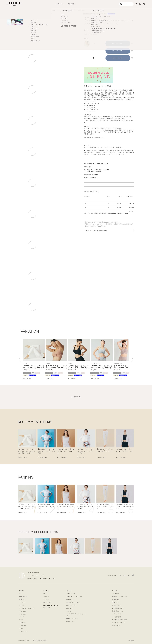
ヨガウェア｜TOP (22, 10)
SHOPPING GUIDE (45, 579)
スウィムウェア (24, 631)
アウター (22, 620)
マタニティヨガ (47, 602)
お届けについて (117, 605)
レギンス (22, 605)
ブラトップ (40, 10)
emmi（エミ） (70, 608)
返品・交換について (118, 611)
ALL (20, 594)
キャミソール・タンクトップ (27, 608)
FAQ (54, 579)
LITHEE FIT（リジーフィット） (75, 597)
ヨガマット (22, 623)
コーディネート (60, 4)
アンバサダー (72, 4)
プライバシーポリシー (118, 623)
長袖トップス (23, 614)
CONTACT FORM (32, 579)
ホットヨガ (46, 597)
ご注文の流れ (116, 594)
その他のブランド (71, 622)
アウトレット (48, 4)
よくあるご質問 (117, 617)
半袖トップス (23, 611)
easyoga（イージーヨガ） (73, 602)
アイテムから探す (32, 10)
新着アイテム (23, 599)
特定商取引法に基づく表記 (119, 620)
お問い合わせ (116, 626)
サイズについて (117, 614)
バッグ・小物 (23, 626)
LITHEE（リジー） (71, 594)
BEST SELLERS (24, 597)
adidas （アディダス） (72, 619)
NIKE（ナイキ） (70, 611)
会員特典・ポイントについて (120, 597)
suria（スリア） (70, 599)
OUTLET (47, 608)
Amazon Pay (116, 599)
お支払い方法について (118, 608)
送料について (116, 602)
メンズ (21, 629)
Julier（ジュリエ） (71, 605)
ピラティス (46, 599)
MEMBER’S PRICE (50, 605)
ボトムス (22, 617)
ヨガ (44, 594)
